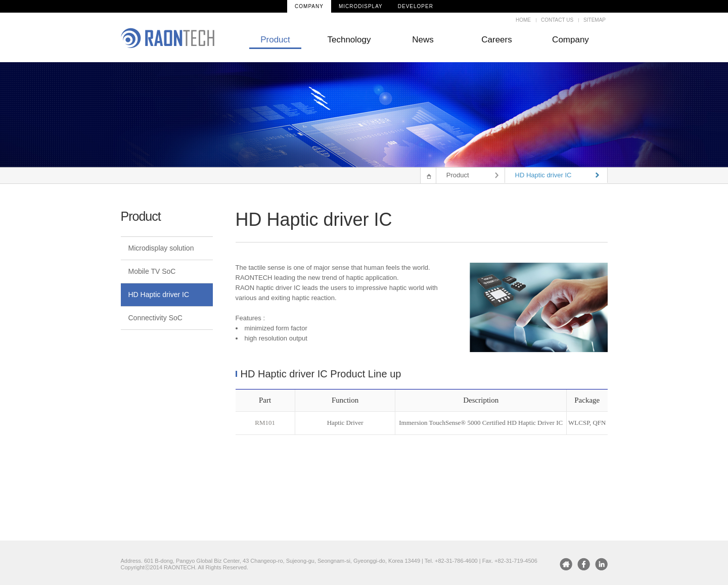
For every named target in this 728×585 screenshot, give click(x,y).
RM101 (265, 423)
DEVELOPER (416, 6)
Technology (349, 40)
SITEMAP (595, 20)
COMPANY (309, 6)
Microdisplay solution (161, 248)
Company (571, 40)
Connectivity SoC (155, 318)
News (423, 40)
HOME (523, 20)
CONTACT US (557, 20)
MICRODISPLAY (361, 6)
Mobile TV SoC (152, 271)
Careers (496, 40)
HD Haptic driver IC (159, 295)
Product (275, 40)
